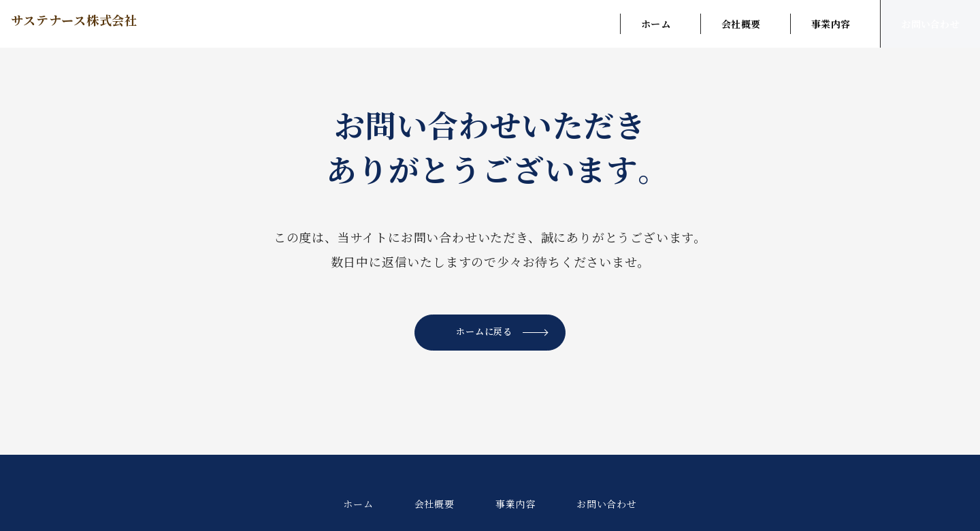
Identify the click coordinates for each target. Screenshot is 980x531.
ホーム (656, 24)
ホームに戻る (505, 334)
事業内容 (831, 24)
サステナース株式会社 (104, 23)
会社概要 (741, 24)
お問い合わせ (930, 24)
